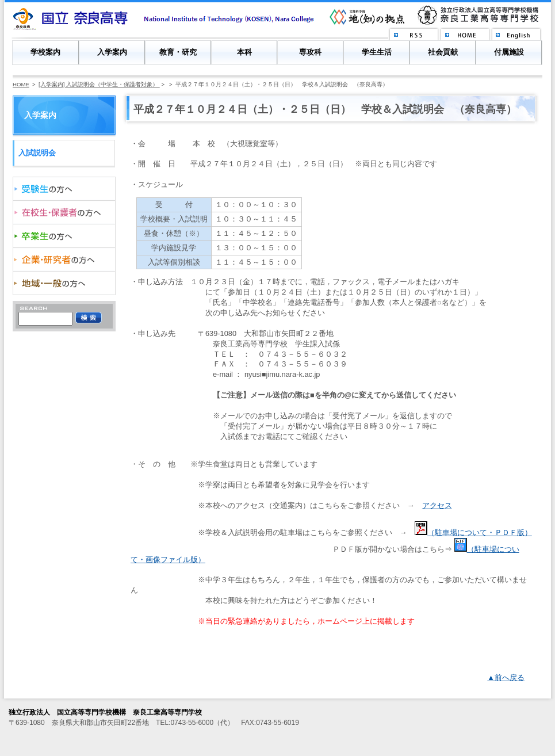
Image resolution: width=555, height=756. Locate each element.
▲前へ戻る (506, 677)
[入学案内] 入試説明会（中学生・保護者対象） (99, 84)
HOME (21, 84)
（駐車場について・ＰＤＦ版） (473, 532)
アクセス (437, 505)
